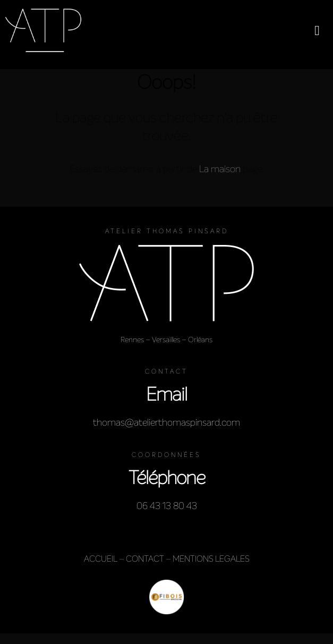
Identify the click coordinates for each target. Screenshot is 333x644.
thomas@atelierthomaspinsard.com (166, 422)
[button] (317, 30)
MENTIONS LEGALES (211, 559)
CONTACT (145, 559)
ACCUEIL (101, 559)
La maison (220, 169)
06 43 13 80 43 (167, 506)
